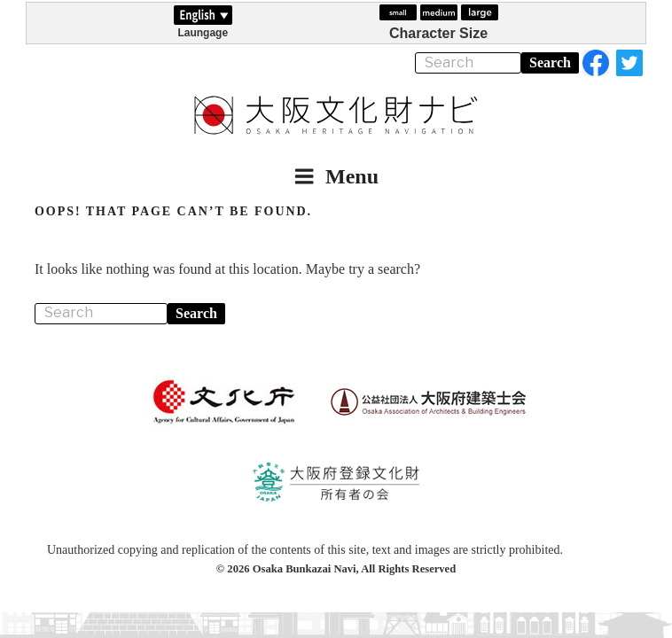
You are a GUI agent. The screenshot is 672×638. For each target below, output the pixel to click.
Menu (336, 176)
